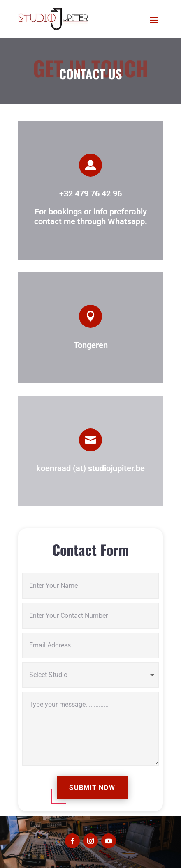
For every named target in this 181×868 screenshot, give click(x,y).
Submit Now (92, 788)
